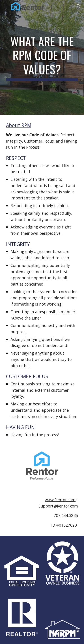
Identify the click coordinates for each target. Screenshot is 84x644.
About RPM (19, 125)
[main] (42, 57)
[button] (5, 6)
